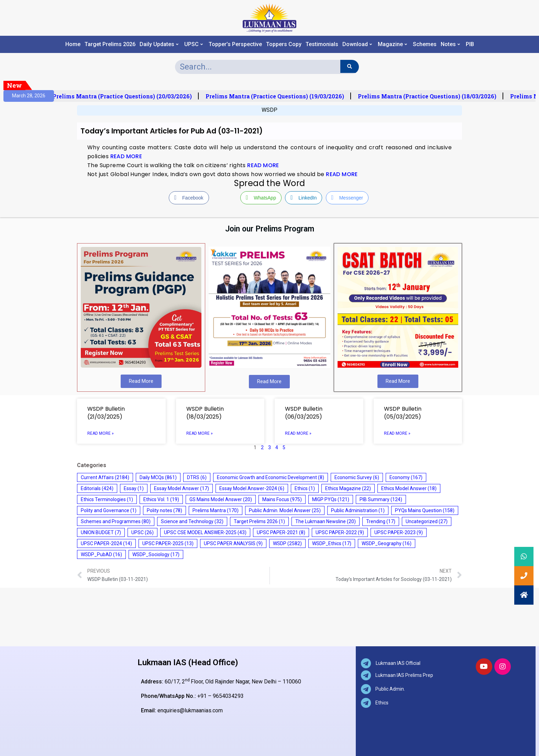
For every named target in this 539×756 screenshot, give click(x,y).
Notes (450, 44)
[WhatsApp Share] (261, 198)
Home (73, 44)
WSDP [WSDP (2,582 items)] (287, 543)
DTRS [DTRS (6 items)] (197, 477)
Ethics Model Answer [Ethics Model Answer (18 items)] (409, 488)
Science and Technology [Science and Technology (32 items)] (192, 521)
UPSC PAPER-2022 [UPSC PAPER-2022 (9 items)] (340, 532)
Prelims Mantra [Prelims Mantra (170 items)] (216, 510)
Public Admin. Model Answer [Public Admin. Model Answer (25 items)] (285, 510)
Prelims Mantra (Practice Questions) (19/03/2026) (279, 96)
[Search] (349, 66)
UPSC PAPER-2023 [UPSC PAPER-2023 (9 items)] (399, 532)
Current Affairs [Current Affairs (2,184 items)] (105, 477)
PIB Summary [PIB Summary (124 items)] (381, 499)
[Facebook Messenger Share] (347, 198)
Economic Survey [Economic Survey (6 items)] (357, 477)
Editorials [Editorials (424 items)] (97, 488)
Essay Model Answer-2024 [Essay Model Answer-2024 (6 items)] (252, 488)
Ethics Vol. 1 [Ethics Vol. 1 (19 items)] (161, 499)
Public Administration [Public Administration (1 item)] (358, 510)
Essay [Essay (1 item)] (134, 488)
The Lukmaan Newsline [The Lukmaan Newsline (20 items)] (326, 521)
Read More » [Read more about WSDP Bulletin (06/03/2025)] (298, 433)
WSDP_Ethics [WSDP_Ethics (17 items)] (332, 543)
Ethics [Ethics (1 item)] (305, 488)
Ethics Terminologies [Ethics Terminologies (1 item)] (107, 499)
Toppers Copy (284, 44)
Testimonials (322, 44)
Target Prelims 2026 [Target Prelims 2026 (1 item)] (259, 521)
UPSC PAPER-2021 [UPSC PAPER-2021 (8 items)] (281, 532)
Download (357, 44)
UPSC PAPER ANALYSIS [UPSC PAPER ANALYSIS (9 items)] (233, 543)
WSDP (269, 110)
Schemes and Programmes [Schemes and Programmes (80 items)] (116, 521)
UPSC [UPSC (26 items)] (142, 532)
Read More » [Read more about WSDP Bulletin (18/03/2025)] (200, 433)
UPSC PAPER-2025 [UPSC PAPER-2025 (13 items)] (168, 543)
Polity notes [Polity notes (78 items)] (164, 510)
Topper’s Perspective (235, 44)
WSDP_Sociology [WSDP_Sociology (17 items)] (156, 554)
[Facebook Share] (189, 198)
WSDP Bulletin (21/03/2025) (106, 413)
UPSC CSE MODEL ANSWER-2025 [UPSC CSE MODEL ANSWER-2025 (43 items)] (205, 532)
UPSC (194, 44)
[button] (524, 595)
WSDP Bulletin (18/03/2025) (205, 413)
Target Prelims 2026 (110, 44)
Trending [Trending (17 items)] (381, 521)
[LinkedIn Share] (304, 198)
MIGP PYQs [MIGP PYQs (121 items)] (331, 499)
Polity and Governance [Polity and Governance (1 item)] (109, 510)
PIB (470, 44)
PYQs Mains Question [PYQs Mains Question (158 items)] (425, 510)
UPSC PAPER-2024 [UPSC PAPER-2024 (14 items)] (106, 543)
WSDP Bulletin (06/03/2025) (304, 413)
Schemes (425, 44)
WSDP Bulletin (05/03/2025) (403, 413)
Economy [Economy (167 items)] (406, 477)
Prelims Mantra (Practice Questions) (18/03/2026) (432, 96)
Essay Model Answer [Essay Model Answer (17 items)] (181, 488)
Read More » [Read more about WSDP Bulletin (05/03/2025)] (397, 433)
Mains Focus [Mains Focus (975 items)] (282, 499)
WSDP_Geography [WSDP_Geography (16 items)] (387, 543)
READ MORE (126, 156)
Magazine (392, 44)
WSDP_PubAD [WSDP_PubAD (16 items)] (101, 554)
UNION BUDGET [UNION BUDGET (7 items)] (101, 532)
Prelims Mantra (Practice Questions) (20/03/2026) (127, 96)
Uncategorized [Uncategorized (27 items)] (427, 521)
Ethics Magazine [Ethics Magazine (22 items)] (348, 488)
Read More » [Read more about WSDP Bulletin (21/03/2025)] (101, 433)
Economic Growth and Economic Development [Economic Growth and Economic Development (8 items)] (271, 477)
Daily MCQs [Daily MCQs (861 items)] (158, 477)
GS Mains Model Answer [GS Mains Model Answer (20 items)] (221, 499)
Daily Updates (159, 44)
